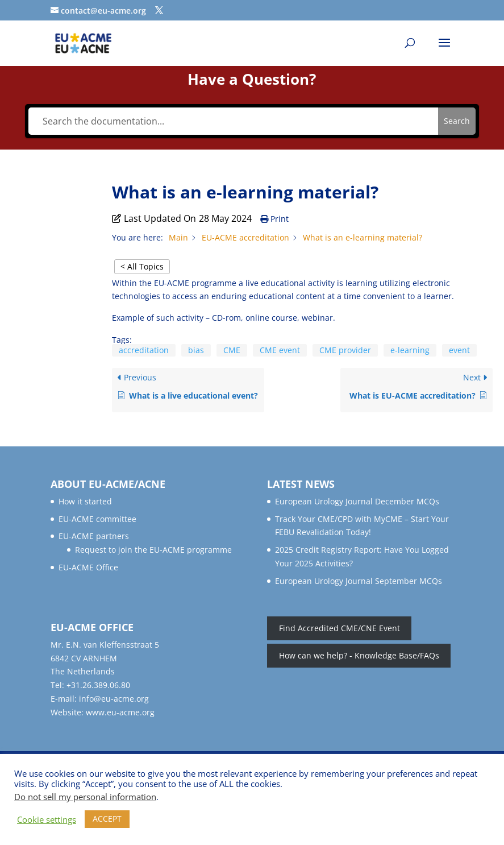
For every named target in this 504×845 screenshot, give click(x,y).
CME (232, 350)
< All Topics (142, 266)
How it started (85, 501)
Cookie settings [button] (47, 819)
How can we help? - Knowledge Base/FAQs (359, 655)
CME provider (345, 350)
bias (196, 350)
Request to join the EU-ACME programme (153, 550)
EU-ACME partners (94, 536)
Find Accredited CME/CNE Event (340, 629)
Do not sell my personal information (85, 797)
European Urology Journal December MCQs (357, 501)
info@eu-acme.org (114, 699)
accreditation (144, 350)
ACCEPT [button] (107, 819)
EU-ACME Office (88, 567)
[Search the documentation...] (233, 121)
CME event (280, 350)
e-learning (410, 350)
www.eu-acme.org (120, 712)
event (459, 350)
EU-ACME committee (97, 519)
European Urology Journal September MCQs (359, 581)
